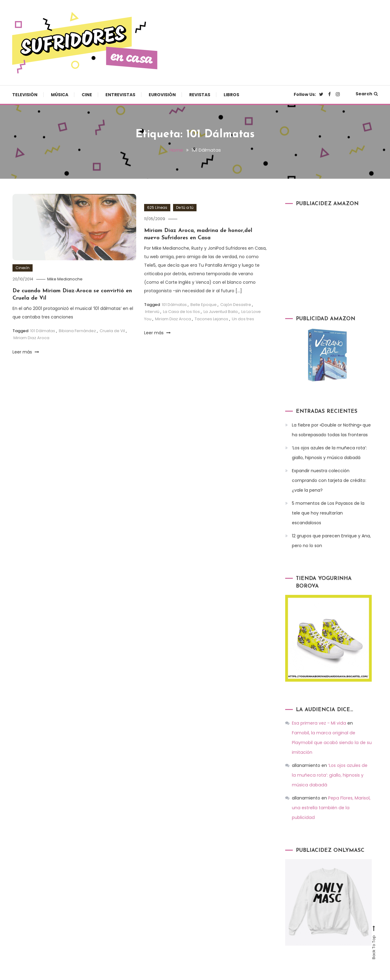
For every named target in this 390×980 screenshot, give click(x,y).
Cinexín (23, 267)
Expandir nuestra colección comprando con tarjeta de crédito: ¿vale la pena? (329, 480)
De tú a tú (185, 207)
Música (60, 95)
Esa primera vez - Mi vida (318, 723)
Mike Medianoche (65, 279)
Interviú (152, 312)
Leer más (26, 352)
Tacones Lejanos (211, 319)
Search (367, 94)
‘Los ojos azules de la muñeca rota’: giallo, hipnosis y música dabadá (329, 452)
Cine (87, 95)
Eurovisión (162, 95)
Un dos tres (243, 319)
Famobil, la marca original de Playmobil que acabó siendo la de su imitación (331, 733)
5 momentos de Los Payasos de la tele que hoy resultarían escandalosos (328, 513)
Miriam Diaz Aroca (31, 338)
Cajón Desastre (236, 304)
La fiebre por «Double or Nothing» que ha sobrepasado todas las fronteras (331, 430)
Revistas (200, 95)
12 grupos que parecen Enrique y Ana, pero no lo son (331, 540)
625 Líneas (157, 207)
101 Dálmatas (43, 330)
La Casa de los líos (181, 312)
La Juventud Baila (221, 312)
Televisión (25, 95)
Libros (231, 95)
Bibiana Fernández (77, 330)
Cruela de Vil (112, 330)
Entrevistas (120, 95)
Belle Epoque (204, 304)
